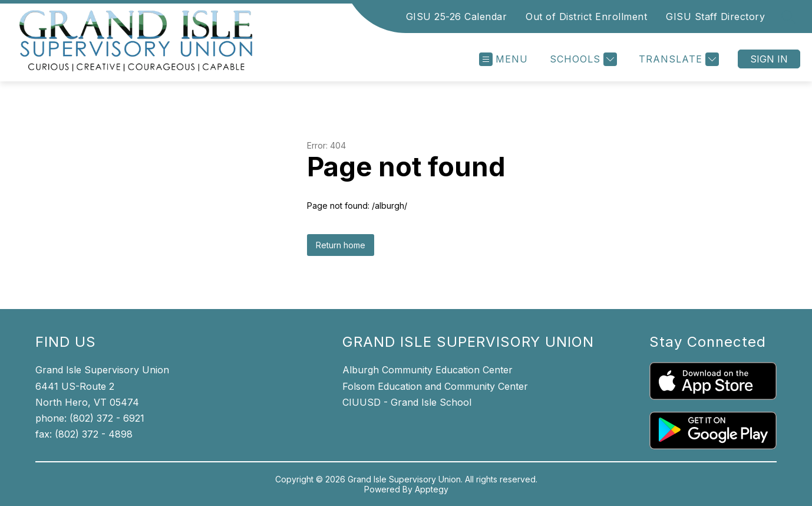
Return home (341, 245)
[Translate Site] (677, 59)
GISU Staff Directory (715, 17)
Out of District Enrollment (586, 17)
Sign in (769, 59)
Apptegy (432, 489)
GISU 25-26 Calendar (457, 17)
